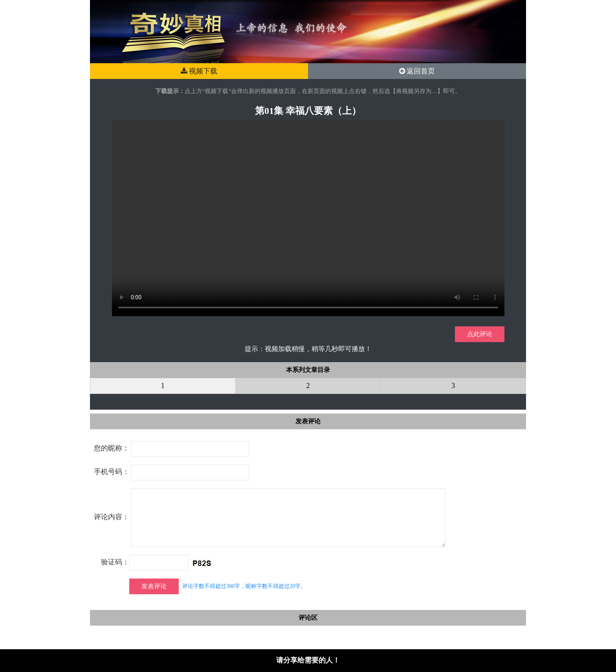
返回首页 (417, 71)
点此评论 (480, 334)
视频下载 (199, 71)
